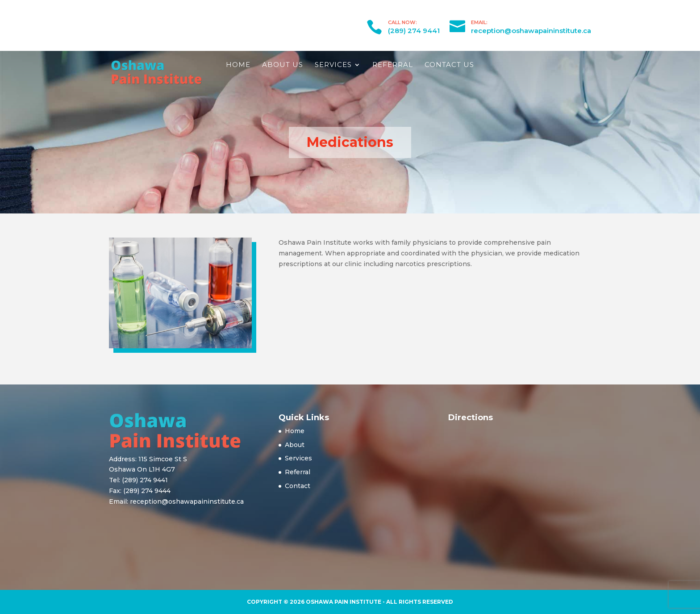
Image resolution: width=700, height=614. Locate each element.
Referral (393, 65)
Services (333, 65)
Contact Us (449, 65)
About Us (283, 65)
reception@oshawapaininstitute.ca (531, 31)
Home (238, 65)
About (295, 445)
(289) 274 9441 (414, 31)
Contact (298, 486)
